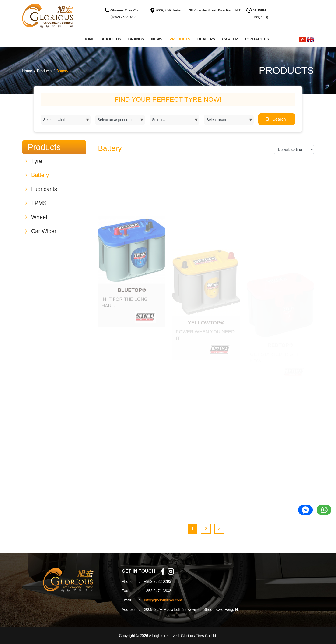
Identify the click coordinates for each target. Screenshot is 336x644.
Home (27, 71)
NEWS (157, 39)
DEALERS (206, 39)
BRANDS (136, 39)
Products (44, 71)
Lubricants (41, 189)
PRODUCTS (180, 39)
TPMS (36, 203)
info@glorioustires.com (163, 600)
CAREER (230, 39)
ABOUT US (112, 39)
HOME (89, 39)
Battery (62, 71)
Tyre (33, 161)
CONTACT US (257, 39)
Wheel (36, 217)
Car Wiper (40, 231)
